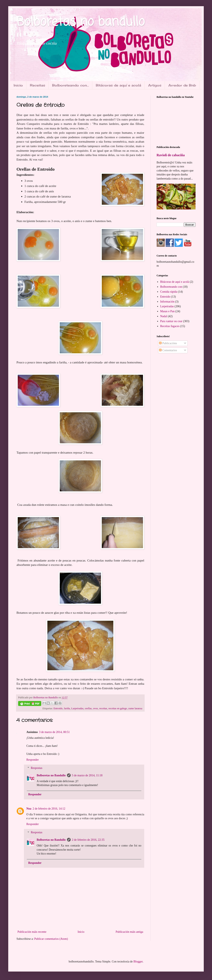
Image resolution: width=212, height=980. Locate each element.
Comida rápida (169, 292)
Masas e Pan (167, 311)
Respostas (36, 768)
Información (167, 302)
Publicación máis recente (32, 932)
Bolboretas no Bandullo (51, 775)
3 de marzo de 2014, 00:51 (54, 732)
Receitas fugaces (170, 326)
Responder (33, 760)
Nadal (164, 316)
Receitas (37, 85)
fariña (67, 708)
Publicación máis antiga (129, 932)
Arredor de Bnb (182, 85)
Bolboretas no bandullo (81, 22)
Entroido (58, 708)
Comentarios (168, 350)
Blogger (138, 962)
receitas (103, 708)
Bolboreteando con (171, 287)
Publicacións (168, 343)
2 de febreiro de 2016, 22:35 (88, 840)
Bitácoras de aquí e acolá (118, 85)
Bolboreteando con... (70, 85)
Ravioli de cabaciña (171, 155)
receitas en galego (118, 708)
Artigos (155, 85)
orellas (88, 708)
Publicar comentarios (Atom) (51, 939)
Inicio (18, 85)
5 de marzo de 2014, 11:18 (87, 775)
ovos (95, 708)
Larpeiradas (77, 708)
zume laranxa (135, 708)
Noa (29, 809)
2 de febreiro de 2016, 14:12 (49, 809)
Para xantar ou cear (171, 321)
